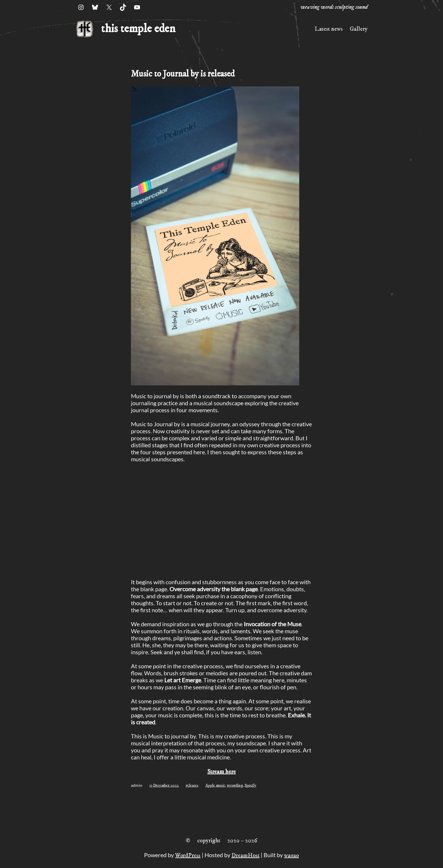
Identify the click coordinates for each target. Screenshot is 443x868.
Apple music (215, 785)
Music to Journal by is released (183, 74)
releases (192, 785)
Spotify (250, 785)
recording (235, 785)
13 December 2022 (164, 785)
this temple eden (138, 29)
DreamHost (245, 856)
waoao (291, 856)
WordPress (188, 856)
